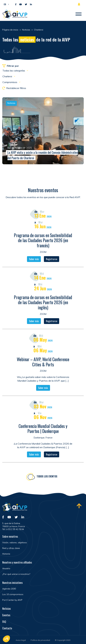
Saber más (34, 260)
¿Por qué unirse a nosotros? (16, 574)
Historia (6, 554)
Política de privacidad (40, 640)
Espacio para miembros (80, 4)
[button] (6, 4)
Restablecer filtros (14, 88)
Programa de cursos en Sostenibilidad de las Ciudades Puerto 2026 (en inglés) (43, 303)
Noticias (6, 608)
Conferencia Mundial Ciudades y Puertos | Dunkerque (43, 429)
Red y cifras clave (11, 548)
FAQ (4, 622)
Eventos (6, 615)
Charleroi (8, 76)
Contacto (7, 628)
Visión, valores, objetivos (15, 543)
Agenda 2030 (9, 589)
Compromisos (10, 82)
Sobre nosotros (10, 536)
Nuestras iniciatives (12, 583)
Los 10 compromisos (13, 594)
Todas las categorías (14, 71)
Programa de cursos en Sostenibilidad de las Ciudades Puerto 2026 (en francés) (43, 241)
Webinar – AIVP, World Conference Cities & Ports (43, 362)
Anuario (6, 568)
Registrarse (52, 260)
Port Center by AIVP (12, 600)
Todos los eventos (47, 477)
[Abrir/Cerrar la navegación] (79, 14)
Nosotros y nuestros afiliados (17, 562)
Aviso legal (21, 640)
